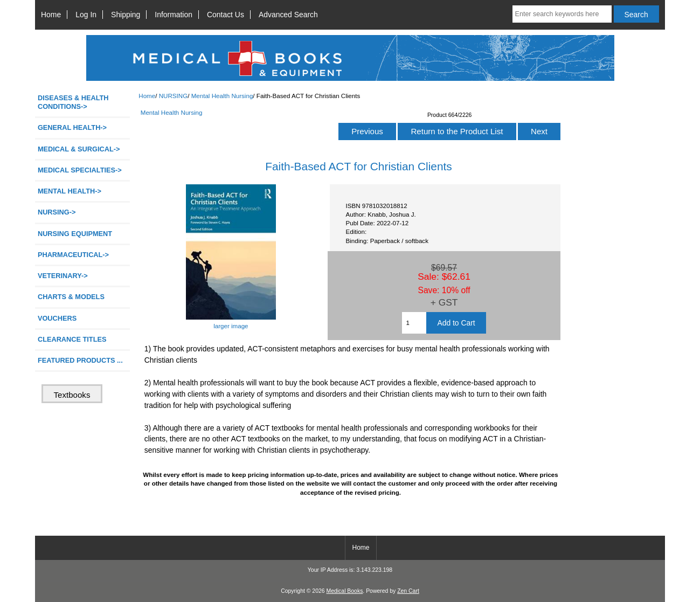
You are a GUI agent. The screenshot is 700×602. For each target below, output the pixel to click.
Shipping (126, 15)
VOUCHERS (57, 318)
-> (57, 212)
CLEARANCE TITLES (72, 339)
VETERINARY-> (63, 276)
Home (51, 15)
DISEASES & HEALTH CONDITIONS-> (73, 102)
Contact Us (226, 15)
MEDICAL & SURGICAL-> (79, 149)
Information (174, 15)
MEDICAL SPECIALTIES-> (80, 170)
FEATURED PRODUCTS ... (80, 360)
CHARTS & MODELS (71, 297)
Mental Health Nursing (222, 96)
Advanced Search (288, 15)
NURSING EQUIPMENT (75, 234)
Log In (86, 15)
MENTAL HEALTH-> (70, 191)
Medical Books (344, 591)
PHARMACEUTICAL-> (73, 255)
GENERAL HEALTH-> (72, 127)
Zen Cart (408, 591)
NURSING (173, 96)
